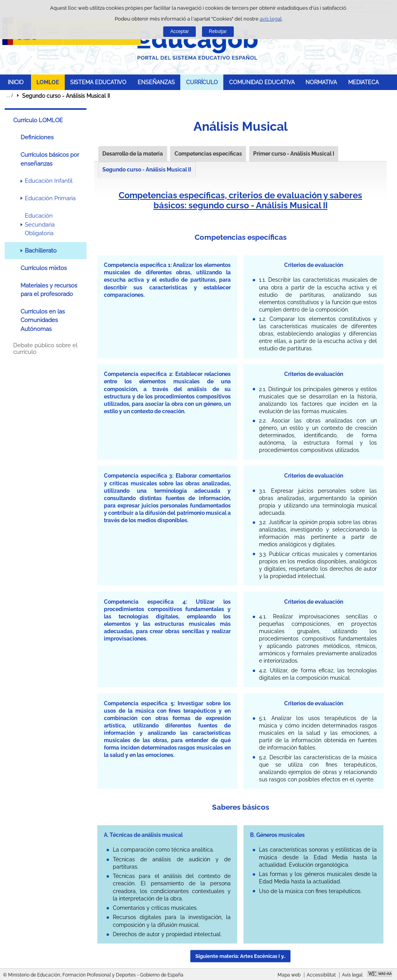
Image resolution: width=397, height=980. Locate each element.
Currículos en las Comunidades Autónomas (43, 320)
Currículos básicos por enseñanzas (50, 159)
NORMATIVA (321, 82)
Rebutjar (218, 31)
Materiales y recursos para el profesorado (49, 290)
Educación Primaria (50, 198)
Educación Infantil (49, 181)
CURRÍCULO (202, 82)
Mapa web (289, 975)
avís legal (271, 19)
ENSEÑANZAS (156, 82)
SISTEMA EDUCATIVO (98, 82)
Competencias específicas (208, 154)
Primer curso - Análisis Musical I (294, 154)
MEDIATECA (363, 82)
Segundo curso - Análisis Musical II (147, 170)
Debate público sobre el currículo (45, 349)
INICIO (16, 82)
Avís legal (352, 975)
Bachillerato (41, 251)
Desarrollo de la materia (133, 154)
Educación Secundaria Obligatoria (40, 224)
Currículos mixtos (44, 268)
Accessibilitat (321, 975)
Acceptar (180, 31)
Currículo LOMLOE (38, 120)
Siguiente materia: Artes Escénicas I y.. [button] (241, 956)
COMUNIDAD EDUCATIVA (262, 82)
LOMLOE (48, 82)
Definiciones (37, 137)
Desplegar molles (10, 95)
